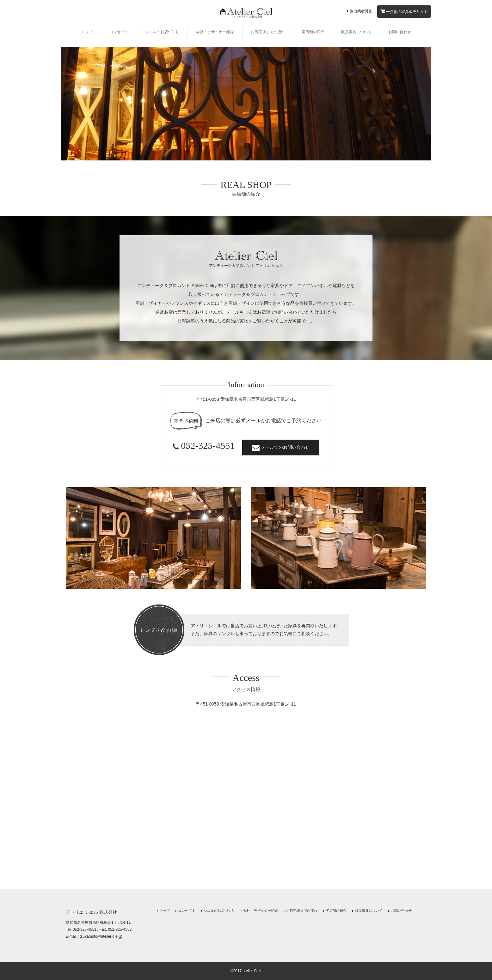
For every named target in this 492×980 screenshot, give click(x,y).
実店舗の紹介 (313, 32)
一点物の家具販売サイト (404, 11)
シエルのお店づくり (162, 32)
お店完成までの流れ (268, 32)
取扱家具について (356, 32)
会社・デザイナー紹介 (215, 32)
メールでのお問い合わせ (281, 448)
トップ (87, 32)
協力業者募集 (360, 11)
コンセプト (119, 32)
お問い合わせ (400, 32)
